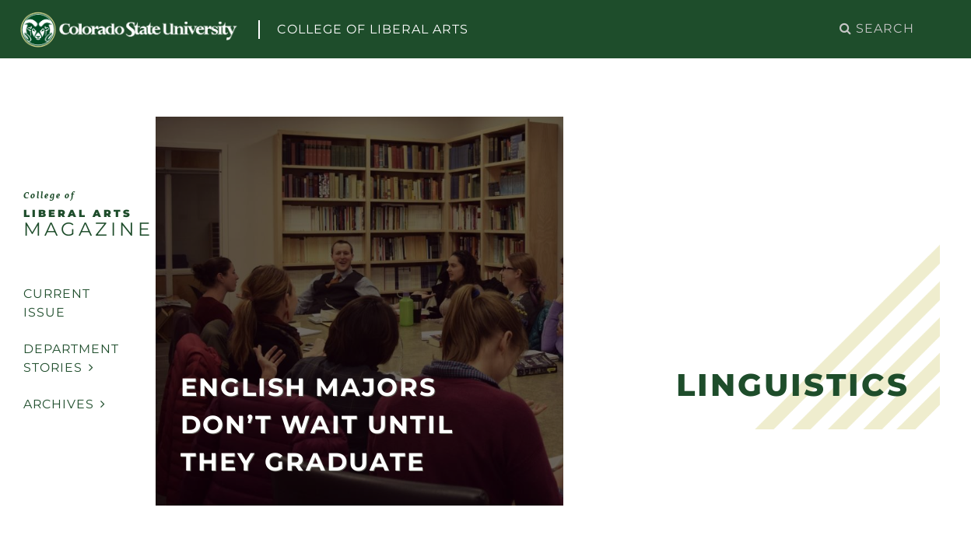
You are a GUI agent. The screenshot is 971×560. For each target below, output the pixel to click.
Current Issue (57, 303)
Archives (65, 404)
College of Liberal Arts (373, 29)
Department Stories (71, 358)
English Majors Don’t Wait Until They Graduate (317, 424)
